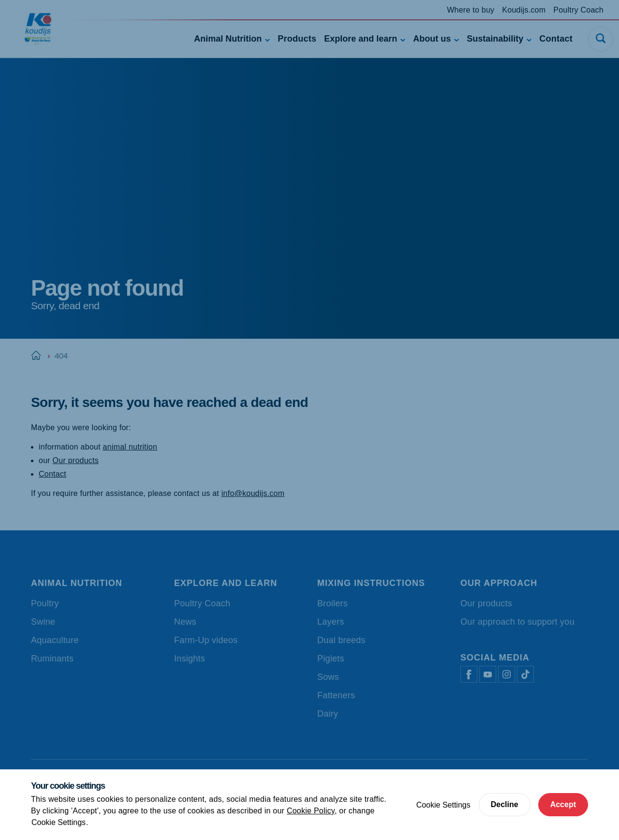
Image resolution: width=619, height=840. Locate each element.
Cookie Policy (311, 811)
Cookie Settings (59, 822)
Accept (563, 804)
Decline (505, 804)
